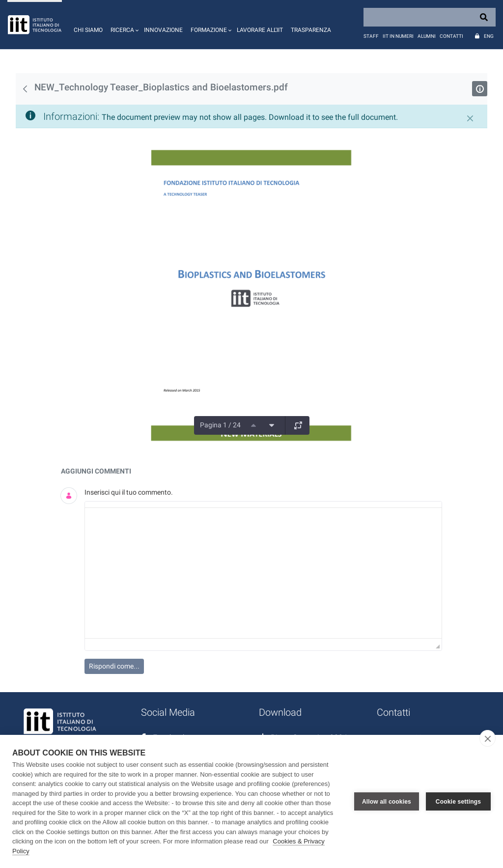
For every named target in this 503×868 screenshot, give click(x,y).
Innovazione (163, 30)
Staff (371, 36)
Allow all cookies (387, 802)
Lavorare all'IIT (260, 30)
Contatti (451, 36)
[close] (488, 738)
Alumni (427, 36)
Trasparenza (311, 30)
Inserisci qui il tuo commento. (129, 492)
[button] (123, 25)
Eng (489, 36)
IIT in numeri (398, 36)
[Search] (430, 17)
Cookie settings (458, 802)
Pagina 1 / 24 (220, 425)
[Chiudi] (470, 118)
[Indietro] (25, 89)
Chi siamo (88, 30)
